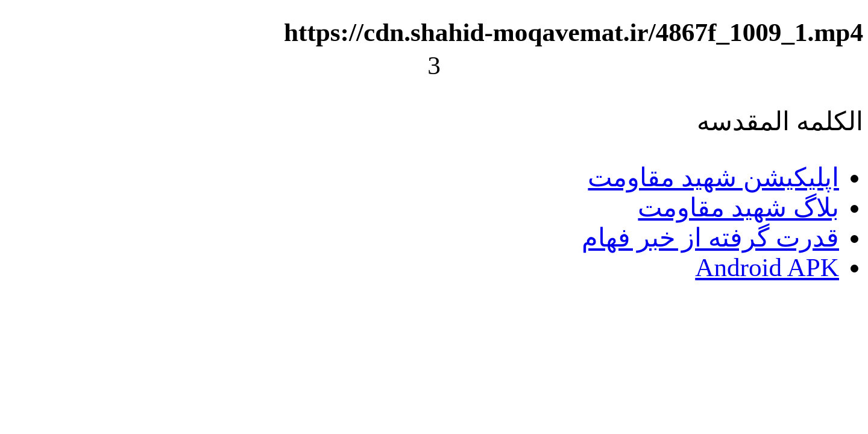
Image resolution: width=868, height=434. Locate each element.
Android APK (767, 267)
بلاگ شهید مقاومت (738, 208)
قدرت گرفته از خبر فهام (710, 238)
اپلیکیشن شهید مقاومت (713, 178)
